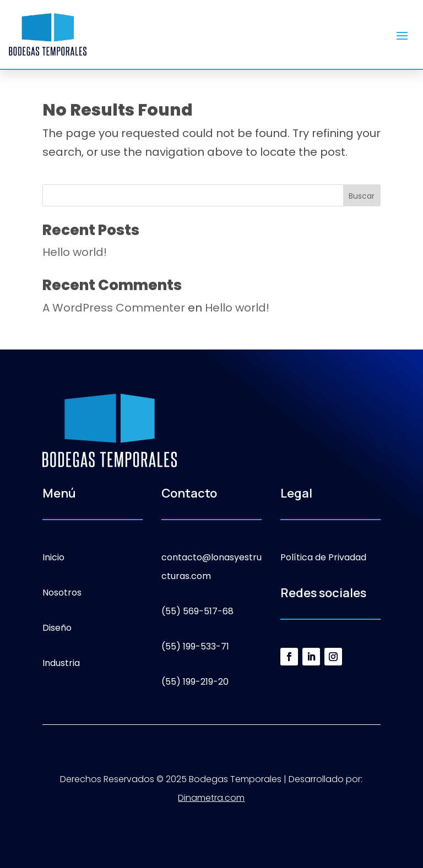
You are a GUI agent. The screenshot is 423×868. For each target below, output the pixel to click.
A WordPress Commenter (114, 308)
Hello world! (75, 252)
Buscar (362, 196)
